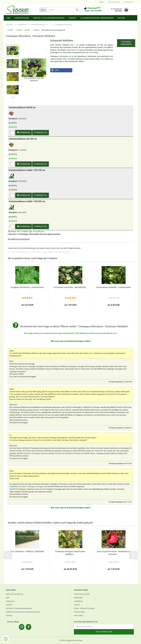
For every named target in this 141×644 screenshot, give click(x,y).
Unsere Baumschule (82, 594)
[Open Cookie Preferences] (6, 639)
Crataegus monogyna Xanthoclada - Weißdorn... (70, 553)
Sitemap (9, 615)
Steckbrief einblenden (126, 43)
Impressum (10, 601)
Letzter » (37, 30)
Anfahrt (77, 605)
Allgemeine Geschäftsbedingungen (97, 18)
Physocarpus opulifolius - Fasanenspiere (114, 287)
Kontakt (72, 18)
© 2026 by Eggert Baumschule (70, 640)
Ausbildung (78, 601)
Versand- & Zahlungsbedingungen (49, 18)
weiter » (28, 30)
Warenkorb (23, 132)
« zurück (19, 30)
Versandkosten (38, 232)
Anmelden (66, 252)
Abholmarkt (78, 598)
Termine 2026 (79, 612)
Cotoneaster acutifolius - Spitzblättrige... (70, 287)
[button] (61, 70)
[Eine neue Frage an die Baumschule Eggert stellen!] (71, 341)
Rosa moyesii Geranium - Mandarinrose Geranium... (114, 553)
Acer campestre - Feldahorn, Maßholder (27, 551)
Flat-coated (78, 615)
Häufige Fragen (22, 18)
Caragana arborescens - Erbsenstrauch (27, 287)
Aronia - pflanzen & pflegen (84, 608)
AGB (8, 598)
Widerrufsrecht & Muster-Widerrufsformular (23, 612)
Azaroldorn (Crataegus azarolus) (36, 453)
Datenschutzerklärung (14, 594)
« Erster (10, 30)
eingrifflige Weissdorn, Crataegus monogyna (27, 486)
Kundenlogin (114, 2)
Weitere (121, 18)
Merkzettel (128, 2)
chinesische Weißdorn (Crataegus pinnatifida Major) (75, 453)
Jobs (8, 18)
